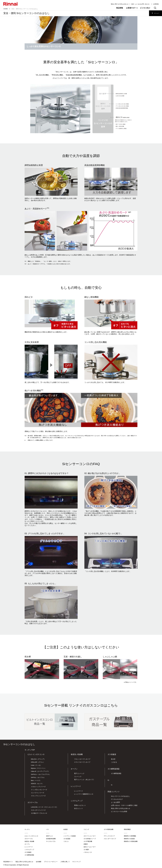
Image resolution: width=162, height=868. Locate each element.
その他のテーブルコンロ (39, 813)
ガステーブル (33, 802)
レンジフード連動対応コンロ (84, 794)
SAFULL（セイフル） (38, 777)
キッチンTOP (30, 750)
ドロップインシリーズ (38, 796)
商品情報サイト (8, 862)
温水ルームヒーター (90, 847)
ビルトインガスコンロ (36, 754)
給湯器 (66, 829)
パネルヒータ (88, 852)
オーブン (74, 769)
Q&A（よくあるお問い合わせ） (141, 4)
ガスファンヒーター (90, 836)
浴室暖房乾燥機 (51, 839)
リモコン (66, 841)
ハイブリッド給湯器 (70, 836)
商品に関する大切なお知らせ (121, 808)
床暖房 (86, 844)
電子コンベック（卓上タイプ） (84, 780)
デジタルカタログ (117, 799)
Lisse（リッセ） (36, 765)
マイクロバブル (51, 841)
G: (112, 785)
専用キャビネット (80, 805)
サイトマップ (76, 862)
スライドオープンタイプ (82, 762)
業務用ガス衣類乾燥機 (131, 841)
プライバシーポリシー (51, 862)
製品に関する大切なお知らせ (120, 4)
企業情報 (156, 4)
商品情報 (120, 8)
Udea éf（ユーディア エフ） (40, 771)
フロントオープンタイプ (82, 759)
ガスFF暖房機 (88, 841)
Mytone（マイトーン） (38, 768)
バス (47, 829)
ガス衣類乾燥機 (109, 829)
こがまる (114, 762)
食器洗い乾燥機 (77, 754)
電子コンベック (79, 773)
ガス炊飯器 (112, 754)
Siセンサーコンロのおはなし (120, 796)
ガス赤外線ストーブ (90, 839)
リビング (86, 829)
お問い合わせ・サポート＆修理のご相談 (124, 805)
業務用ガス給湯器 (129, 839)
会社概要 (39, 862)
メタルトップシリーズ (38, 787)
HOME (6, 9)
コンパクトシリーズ (38, 793)
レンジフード (76, 786)
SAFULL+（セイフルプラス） (41, 774)
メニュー (157, 13)
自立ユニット (79, 808)
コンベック (78, 777)
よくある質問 (115, 802)
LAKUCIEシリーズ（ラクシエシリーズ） (44, 807)
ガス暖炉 (86, 850)
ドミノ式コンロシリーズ (39, 790)
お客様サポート (132, 8)
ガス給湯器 (67, 839)
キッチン (27, 829)
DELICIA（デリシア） (38, 759)
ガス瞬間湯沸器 (116, 773)
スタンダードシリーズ (38, 810)
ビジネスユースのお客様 (119, 811)
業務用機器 (127, 829)
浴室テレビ (49, 836)
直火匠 (113, 759)
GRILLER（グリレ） (38, 762)
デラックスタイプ (109, 836)
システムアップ (77, 801)
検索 (155, 8)
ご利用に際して (65, 862)
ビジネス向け (145, 8)
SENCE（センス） (37, 784)
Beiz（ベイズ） (36, 780)
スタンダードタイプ (110, 839)
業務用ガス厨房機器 (130, 836)
